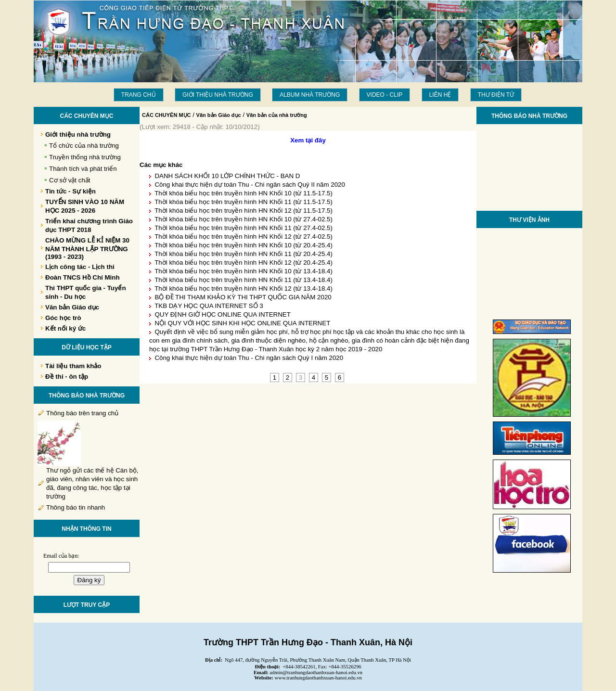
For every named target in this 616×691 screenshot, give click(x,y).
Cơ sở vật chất (70, 180)
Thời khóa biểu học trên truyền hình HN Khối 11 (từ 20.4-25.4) (244, 254)
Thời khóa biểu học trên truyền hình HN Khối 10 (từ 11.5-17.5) (244, 193)
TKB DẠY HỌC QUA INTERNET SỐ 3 (209, 306)
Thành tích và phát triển (83, 169)
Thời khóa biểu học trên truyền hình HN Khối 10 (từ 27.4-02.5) (244, 219)
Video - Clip (385, 95)
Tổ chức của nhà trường (84, 146)
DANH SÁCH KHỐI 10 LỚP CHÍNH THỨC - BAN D (227, 176)
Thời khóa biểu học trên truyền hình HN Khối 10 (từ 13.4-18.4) (244, 271)
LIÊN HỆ (440, 95)
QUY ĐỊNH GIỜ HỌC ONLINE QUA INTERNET (222, 314)
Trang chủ (139, 95)
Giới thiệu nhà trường (218, 95)
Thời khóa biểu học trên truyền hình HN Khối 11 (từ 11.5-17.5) (244, 202)
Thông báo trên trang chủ (82, 413)
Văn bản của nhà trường (277, 115)
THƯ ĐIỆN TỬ (496, 95)
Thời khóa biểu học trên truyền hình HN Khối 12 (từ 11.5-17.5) (244, 211)
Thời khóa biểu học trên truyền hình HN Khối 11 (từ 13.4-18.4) (244, 280)
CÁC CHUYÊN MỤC (167, 115)
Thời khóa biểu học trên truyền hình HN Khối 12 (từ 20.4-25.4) (244, 262)
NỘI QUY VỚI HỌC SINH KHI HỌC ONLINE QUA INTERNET (242, 323)
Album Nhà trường (310, 95)
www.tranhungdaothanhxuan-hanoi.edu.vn (318, 678)
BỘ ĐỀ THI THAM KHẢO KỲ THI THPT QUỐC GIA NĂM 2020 (243, 297)
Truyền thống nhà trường (85, 157)
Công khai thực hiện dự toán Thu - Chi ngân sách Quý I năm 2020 (249, 358)
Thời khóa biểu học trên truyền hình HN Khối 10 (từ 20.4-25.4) (244, 245)
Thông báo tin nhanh (76, 507)
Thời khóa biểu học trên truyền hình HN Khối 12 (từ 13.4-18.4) (244, 288)
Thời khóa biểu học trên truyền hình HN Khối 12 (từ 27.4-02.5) (244, 237)
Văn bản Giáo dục (219, 115)
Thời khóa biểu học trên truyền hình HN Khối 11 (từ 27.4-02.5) (244, 228)
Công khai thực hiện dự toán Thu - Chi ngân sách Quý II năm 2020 (250, 185)
